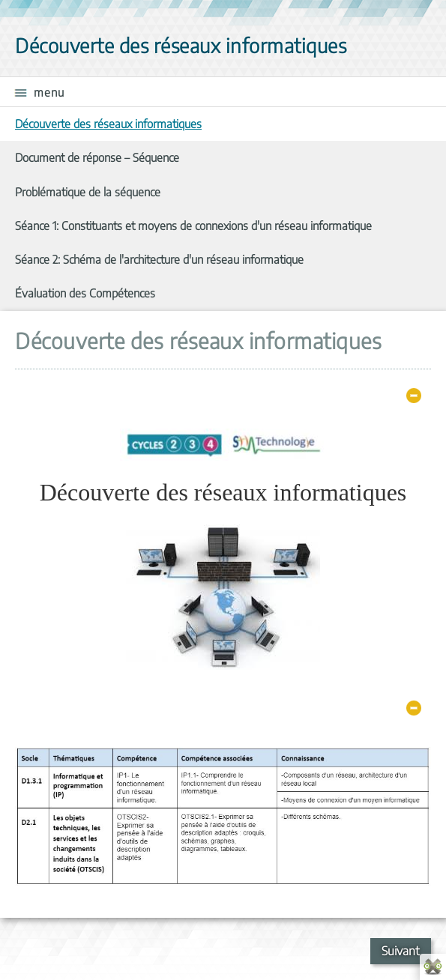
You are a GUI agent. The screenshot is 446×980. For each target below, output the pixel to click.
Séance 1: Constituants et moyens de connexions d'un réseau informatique (193, 225)
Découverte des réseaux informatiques (108, 123)
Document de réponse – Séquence (97, 157)
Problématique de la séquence (88, 191)
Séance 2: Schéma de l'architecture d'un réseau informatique (159, 259)
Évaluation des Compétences (85, 293)
